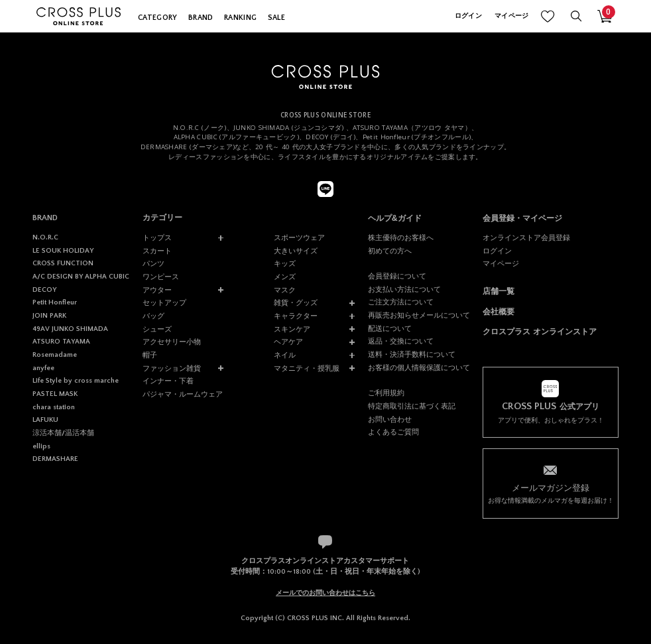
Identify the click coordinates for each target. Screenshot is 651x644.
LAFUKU (45, 420)
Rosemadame (55, 355)
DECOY (44, 290)
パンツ (153, 263)
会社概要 (499, 312)
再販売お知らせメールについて (419, 315)
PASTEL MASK (55, 394)
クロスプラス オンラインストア (539, 332)
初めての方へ (390, 251)
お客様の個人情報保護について (419, 367)
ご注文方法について (401, 302)
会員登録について (397, 276)
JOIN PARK (49, 316)
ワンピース (161, 277)
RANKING (240, 18)
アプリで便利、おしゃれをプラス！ (551, 413)
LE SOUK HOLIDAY (63, 251)
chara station (54, 407)
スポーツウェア (299, 237)
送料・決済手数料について (412, 354)
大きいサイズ (296, 251)
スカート (157, 251)
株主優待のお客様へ (401, 237)
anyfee (43, 368)
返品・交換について (401, 341)
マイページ (511, 16)
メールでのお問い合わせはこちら (325, 593)
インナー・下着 (168, 381)
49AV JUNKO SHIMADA (70, 329)
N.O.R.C (45, 237)
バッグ (153, 316)
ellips (41, 446)
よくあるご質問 (393, 432)
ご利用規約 (386, 393)
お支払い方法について (404, 289)
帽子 (150, 355)
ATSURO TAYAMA (61, 342)
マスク (285, 290)
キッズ (285, 263)
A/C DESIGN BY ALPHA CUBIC (81, 277)
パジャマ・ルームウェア (183, 394)
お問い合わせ (390, 419)
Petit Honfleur (55, 302)
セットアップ (164, 302)
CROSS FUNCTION (63, 263)
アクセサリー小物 (172, 342)
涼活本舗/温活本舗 (63, 433)
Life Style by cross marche (76, 381)
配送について (390, 328)
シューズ (157, 329)
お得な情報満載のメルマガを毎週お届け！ (551, 493)
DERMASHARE (55, 459)
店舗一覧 (499, 291)
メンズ (285, 277)
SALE (276, 18)
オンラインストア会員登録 (526, 237)
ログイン (468, 16)
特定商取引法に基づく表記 (412, 406)
